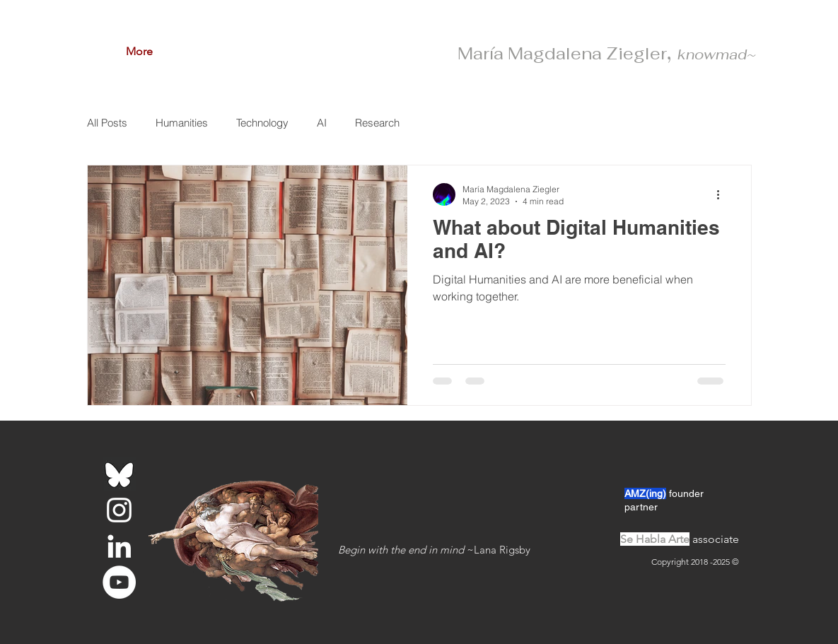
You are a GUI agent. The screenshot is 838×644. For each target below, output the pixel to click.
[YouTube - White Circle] (119, 582)
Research (377, 123)
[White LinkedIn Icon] (119, 546)
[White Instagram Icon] (119, 510)
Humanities (182, 123)
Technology (262, 123)
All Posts (107, 123)
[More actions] (723, 194)
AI (322, 123)
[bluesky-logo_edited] (119, 474)
